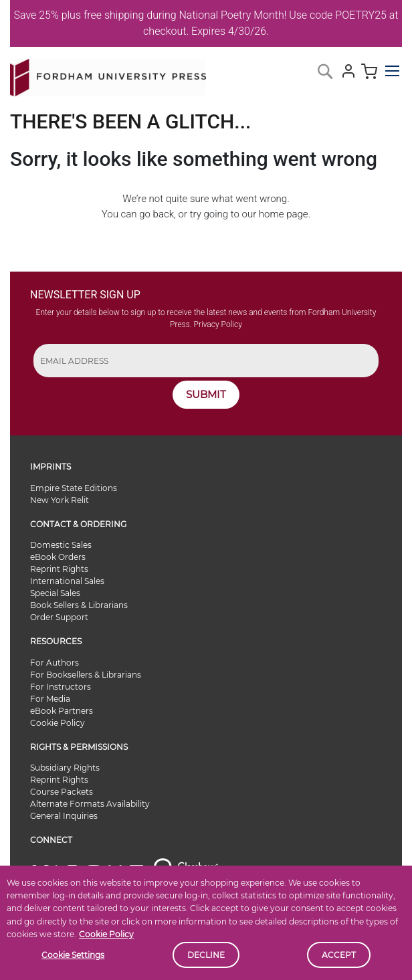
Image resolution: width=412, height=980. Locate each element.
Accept (339, 955)
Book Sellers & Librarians (79, 605)
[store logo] (108, 75)
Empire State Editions (74, 488)
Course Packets (62, 792)
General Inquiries (64, 816)
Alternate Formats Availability (90, 804)
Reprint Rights (59, 569)
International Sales (67, 581)
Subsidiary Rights (65, 768)
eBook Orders (58, 557)
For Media (50, 699)
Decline (206, 955)
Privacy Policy (218, 324)
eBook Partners (62, 711)
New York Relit (60, 500)
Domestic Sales (61, 545)
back (164, 214)
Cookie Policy (106, 934)
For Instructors (61, 687)
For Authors (55, 663)
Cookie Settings (73, 955)
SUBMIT (206, 394)
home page (284, 214)
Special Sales (55, 593)
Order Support (59, 617)
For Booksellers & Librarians (86, 675)
